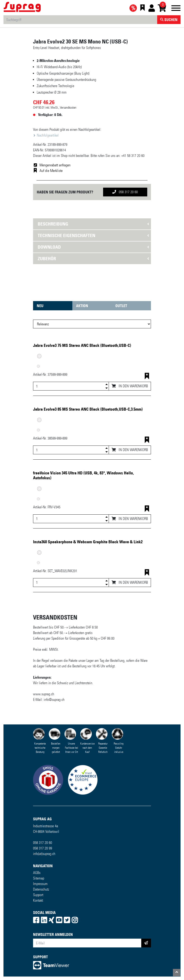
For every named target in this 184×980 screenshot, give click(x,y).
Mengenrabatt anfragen (55, 165)
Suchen (169, 20)
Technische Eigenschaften (66, 235)
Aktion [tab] (82, 306)
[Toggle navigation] (176, 9)
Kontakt (38, 900)
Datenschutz (41, 889)
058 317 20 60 (125, 192)
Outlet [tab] (121, 306)
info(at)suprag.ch (44, 854)
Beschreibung (53, 224)
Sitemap (39, 878)
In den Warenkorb (130, 386)
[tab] (92, 224)
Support (38, 895)
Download (49, 247)
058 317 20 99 (43, 848)
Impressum (40, 884)
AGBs (37, 873)
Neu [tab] (40, 306)
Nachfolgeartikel (47, 135)
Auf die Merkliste (51, 171)
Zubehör (47, 259)
